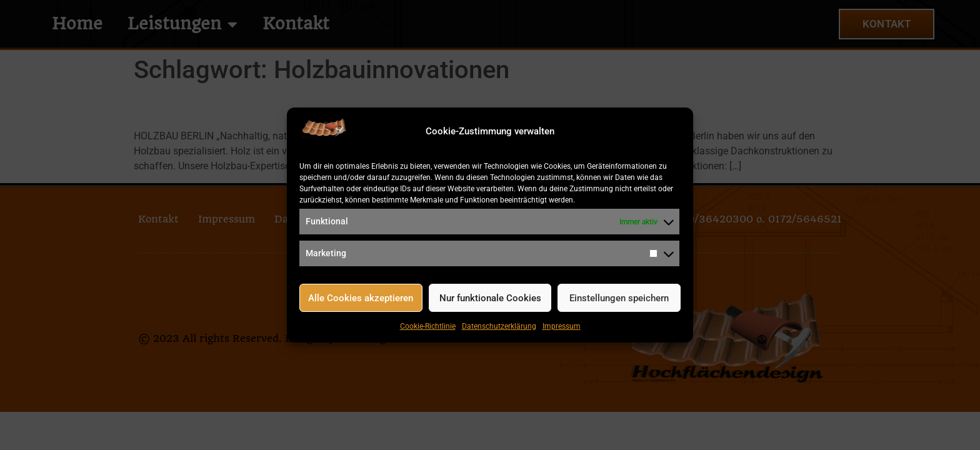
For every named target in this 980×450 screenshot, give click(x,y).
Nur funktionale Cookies (490, 298)
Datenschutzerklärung (499, 326)
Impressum (562, 326)
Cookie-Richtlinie (428, 326)
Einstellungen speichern (619, 298)
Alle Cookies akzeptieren (361, 298)
